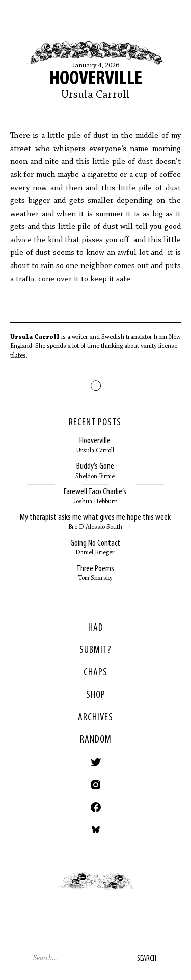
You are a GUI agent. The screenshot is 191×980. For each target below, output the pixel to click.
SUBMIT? (95, 650)
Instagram (96, 785)
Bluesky (96, 829)
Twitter (96, 762)
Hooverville (96, 79)
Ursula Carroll (95, 95)
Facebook (96, 807)
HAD (96, 628)
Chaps (95, 673)
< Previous (48, 892)
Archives (95, 718)
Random (96, 740)
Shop (96, 695)
